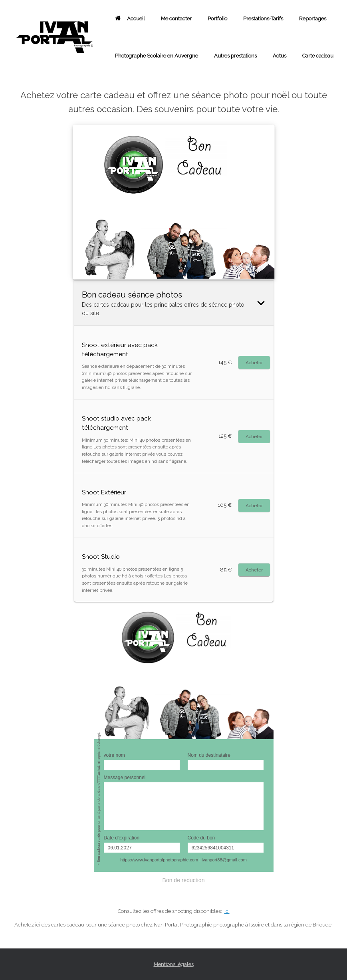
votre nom (114, 755)
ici (227, 911)
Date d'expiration (122, 838)
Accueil (130, 19)
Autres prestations (235, 56)
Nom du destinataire (209, 755)
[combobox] (173, 925)
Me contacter (176, 19)
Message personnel (125, 778)
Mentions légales (174, 964)
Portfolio (217, 19)
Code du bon (201, 838)
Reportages (313, 19)
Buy (254, 363)
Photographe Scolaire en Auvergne (157, 56)
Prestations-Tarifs (263, 19)
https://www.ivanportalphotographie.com (159, 860)
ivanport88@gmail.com (224, 860)
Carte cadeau (318, 56)
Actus (280, 56)
